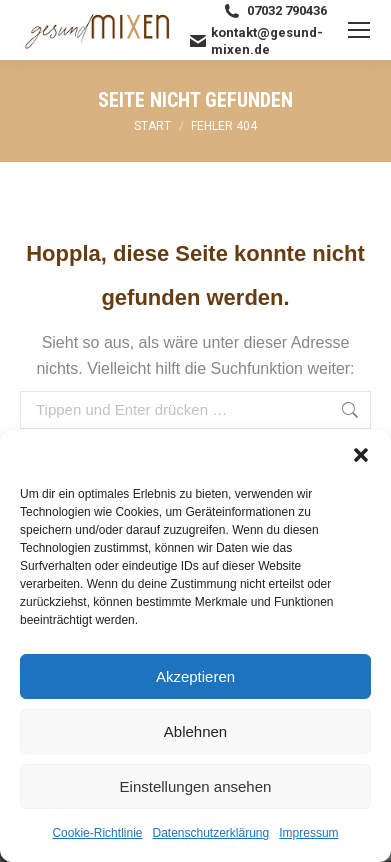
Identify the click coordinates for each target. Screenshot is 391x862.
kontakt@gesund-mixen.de (256, 41)
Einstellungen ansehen (196, 786)
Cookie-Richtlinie (97, 833)
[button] (361, 455)
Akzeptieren (195, 676)
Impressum (308, 833)
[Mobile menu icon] (359, 30)
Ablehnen (195, 731)
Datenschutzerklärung (210, 833)
